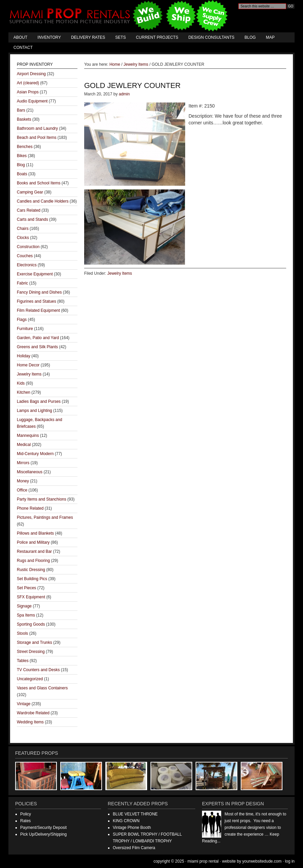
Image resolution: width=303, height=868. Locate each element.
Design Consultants (211, 37)
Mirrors (23, 463)
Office (22, 490)
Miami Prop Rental (119, 16)
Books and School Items (39, 183)
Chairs (23, 229)
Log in (290, 861)
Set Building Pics (32, 579)
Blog (250, 37)
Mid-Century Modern (35, 454)
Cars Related (29, 210)
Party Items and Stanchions (42, 499)
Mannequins (28, 436)
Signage (24, 606)
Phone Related (30, 508)
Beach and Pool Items (37, 138)
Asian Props (28, 92)
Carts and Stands (32, 219)
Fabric (22, 283)
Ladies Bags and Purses (39, 401)
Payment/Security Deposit (43, 828)
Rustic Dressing (31, 570)
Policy (26, 814)
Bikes (22, 156)
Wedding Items (30, 722)
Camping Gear (30, 192)
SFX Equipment (31, 597)
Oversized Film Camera (134, 848)
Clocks (23, 238)
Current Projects (157, 37)
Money (23, 481)
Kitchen (24, 392)
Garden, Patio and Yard (38, 338)
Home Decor (28, 365)
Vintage (24, 704)
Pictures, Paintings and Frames (45, 517)
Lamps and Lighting (35, 411)
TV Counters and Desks (38, 670)
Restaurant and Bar (34, 551)
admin (124, 94)
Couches (25, 256)
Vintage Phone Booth (132, 828)
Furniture (25, 329)
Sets (120, 37)
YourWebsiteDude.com (262, 861)
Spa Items (26, 615)
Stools (22, 633)
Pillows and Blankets (35, 533)
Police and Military (33, 542)
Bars (21, 110)
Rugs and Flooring (33, 561)
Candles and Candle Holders (43, 201)
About (20, 37)
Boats (22, 174)
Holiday (24, 356)
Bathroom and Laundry (37, 128)
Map (270, 37)
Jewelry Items (120, 273)
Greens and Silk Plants (37, 347)
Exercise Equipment (35, 274)
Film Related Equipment (38, 310)
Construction (28, 247)
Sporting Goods (31, 624)
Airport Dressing (31, 74)
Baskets (24, 119)
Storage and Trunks (35, 642)
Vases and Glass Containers (42, 688)
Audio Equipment (32, 101)
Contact (23, 48)
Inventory (49, 37)
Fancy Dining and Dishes (39, 292)
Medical (24, 445)
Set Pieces (26, 588)
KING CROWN (126, 821)
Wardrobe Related (33, 713)
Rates (25, 821)
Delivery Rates (88, 37)
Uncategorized (30, 679)
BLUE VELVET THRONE (135, 814)
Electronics (27, 265)
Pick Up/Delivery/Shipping (43, 834)
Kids (21, 383)
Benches (25, 147)
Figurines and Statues (37, 301)
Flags (22, 320)
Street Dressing (31, 652)
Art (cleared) (28, 83)
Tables (23, 661)
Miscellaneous (30, 472)
